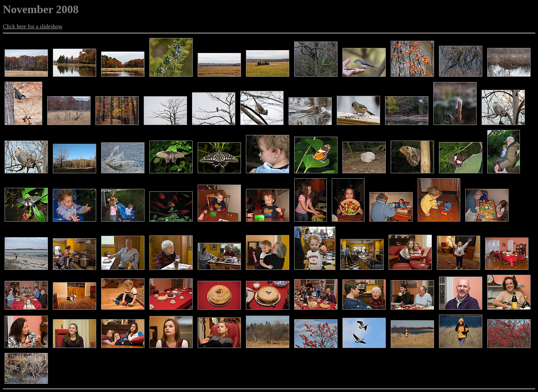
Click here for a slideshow (33, 26)
